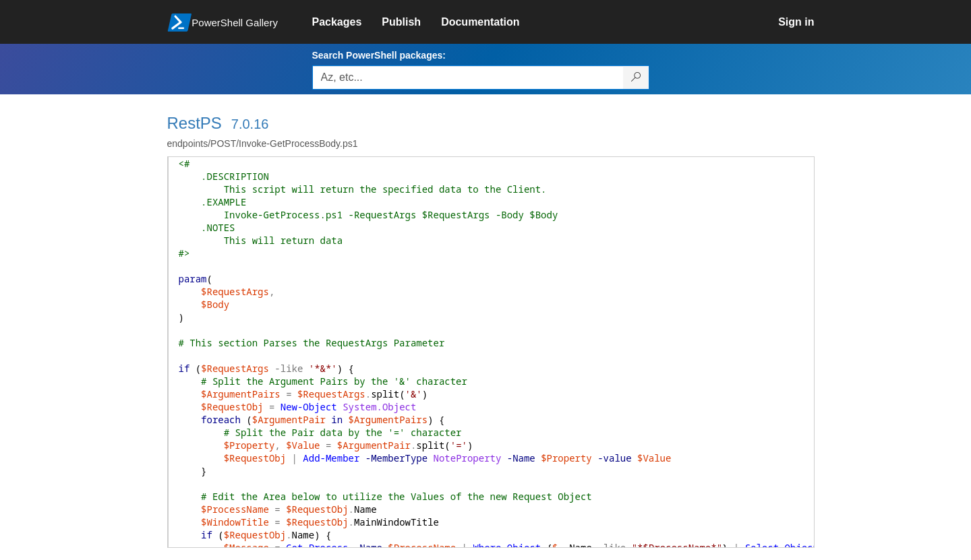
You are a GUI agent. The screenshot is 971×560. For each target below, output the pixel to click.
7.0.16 (250, 124)
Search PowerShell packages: (379, 55)
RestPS (195, 123)
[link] (347, 22)
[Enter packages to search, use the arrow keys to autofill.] (468, 77)
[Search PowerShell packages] (636, 77)
